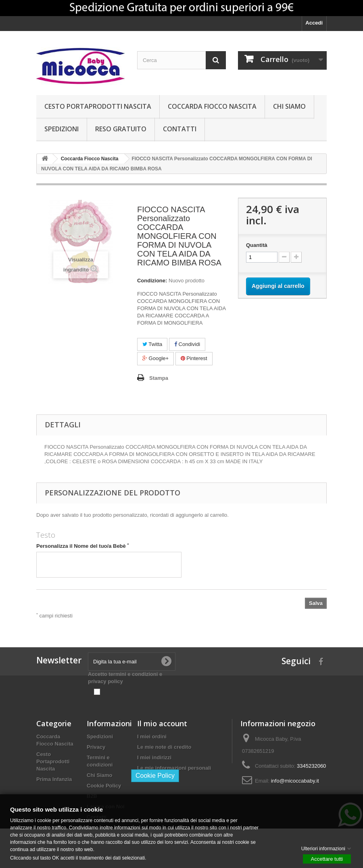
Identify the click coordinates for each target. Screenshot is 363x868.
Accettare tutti (327, 859)
